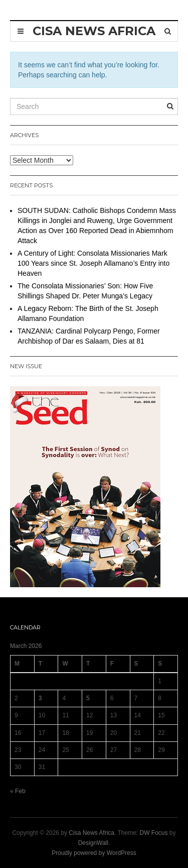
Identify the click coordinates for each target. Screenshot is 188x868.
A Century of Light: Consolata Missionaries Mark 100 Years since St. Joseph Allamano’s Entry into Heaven (93, 263)
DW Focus (154, 833)
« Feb (18, 791)
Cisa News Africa (91, 833)
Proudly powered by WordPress (94, 853)
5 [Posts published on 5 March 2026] (88, 698)
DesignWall (93, 843)
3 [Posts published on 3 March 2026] (40, 698)
